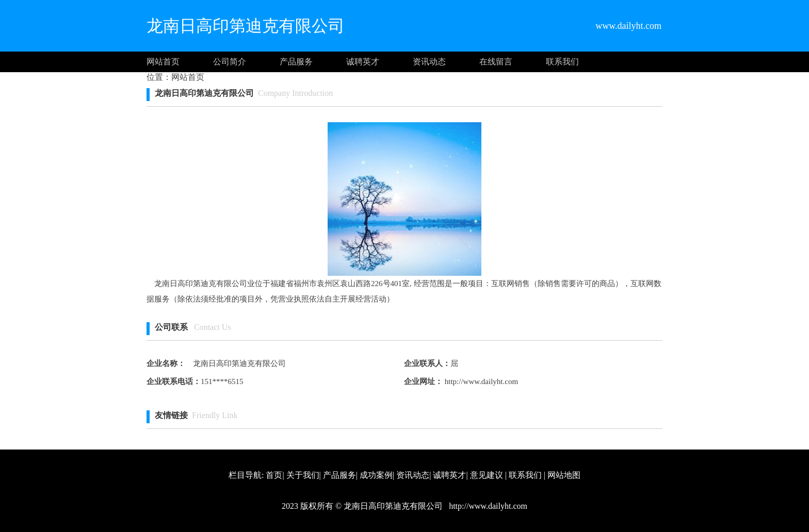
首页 (274, 475)
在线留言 (496, 62)
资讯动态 (429, 62)
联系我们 (562, 62)
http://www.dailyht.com (480, 381)
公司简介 (230, 62)
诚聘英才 (363, 62)
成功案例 (376, 475)
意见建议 (487, 475)
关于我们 (303, 475)
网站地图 (564, 475)
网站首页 (163, 62)
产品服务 (296, 62)
